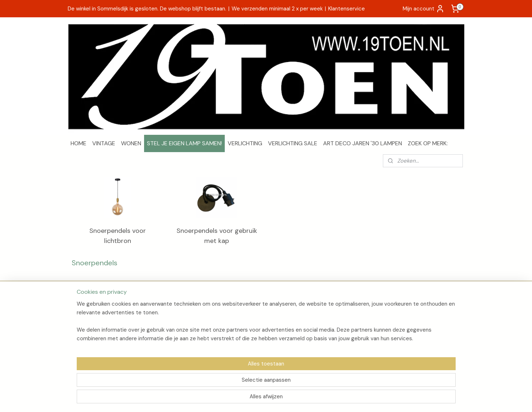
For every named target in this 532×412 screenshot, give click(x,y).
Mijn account (424, 9)
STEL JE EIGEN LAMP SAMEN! (184, 143)
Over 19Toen (86, 312)
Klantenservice (347, 9)
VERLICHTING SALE (293, 143)
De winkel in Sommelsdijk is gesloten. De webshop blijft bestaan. (147, 9)
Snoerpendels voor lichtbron (118, 236)
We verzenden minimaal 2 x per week (277, 9)
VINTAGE (104, 143)
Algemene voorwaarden (99, 328)
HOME (79, 143)
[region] (219, 382)
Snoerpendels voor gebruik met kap (216, 236)
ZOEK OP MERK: (428, 143)
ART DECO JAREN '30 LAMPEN (363, 143)
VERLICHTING (245, 143)
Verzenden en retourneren (102, 320)
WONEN (131, 143)
